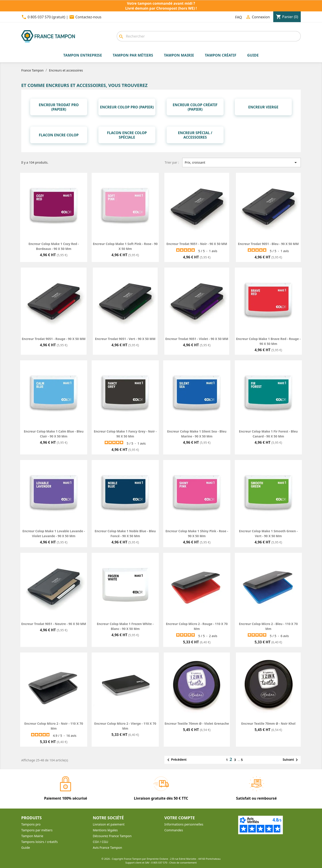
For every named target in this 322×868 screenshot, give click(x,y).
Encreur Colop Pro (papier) (127, 107)
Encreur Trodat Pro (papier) (59, 107)
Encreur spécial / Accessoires (195, 135)
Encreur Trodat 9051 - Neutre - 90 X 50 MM (54, 624)
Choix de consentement (183, 863)
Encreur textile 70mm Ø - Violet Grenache (197, 723)
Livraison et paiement (109, 824)
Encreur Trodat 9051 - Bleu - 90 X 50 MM (268, 244)
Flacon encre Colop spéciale (127, 135)
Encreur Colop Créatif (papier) (195, 107)
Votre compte (180, 818)
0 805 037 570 (159, 863)
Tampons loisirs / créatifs (39, 842)
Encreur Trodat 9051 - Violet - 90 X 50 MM (197, 339)
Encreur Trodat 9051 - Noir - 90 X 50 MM (197, 244)
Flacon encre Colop (59, 135)
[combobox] (209, 36)
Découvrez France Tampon (112, 836)
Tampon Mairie (32, 836)
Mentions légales (105, 830)
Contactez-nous (88, 17)
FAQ (239, 17)
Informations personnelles (184, 824)
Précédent (176, 760)
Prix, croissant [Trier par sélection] (241, 163)
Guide (26, 848)
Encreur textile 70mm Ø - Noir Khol (268, 723)
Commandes (174, 830)
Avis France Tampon (107, 848)
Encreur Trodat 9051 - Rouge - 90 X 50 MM (54, 339)
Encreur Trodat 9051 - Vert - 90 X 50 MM (125, 339)
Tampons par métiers (37, 830)
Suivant (291, 760)
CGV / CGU (101, 842)
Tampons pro (31, 824)
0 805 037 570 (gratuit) (46, 17)
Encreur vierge (263, 107)
